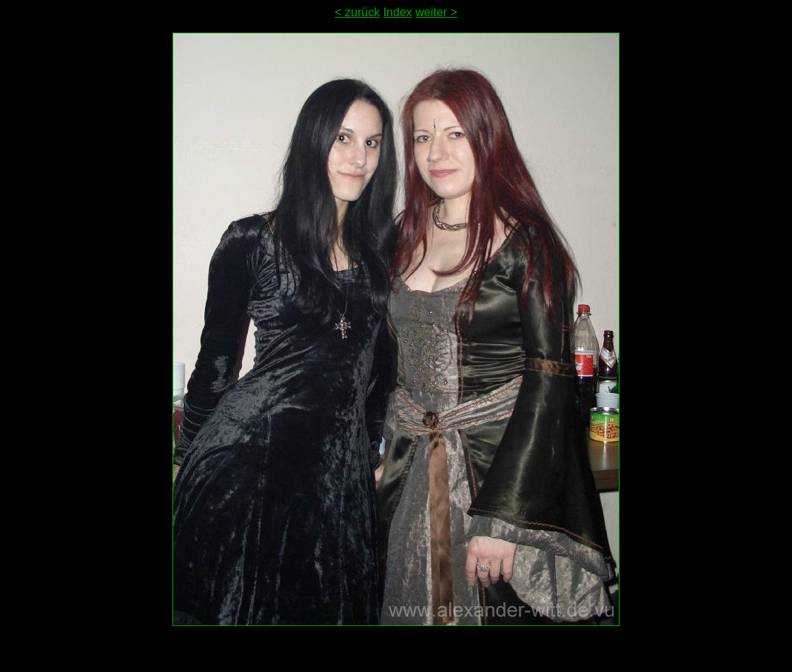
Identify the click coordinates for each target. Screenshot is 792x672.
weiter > (436, 12)
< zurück (357, 12)
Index (398, 12)
